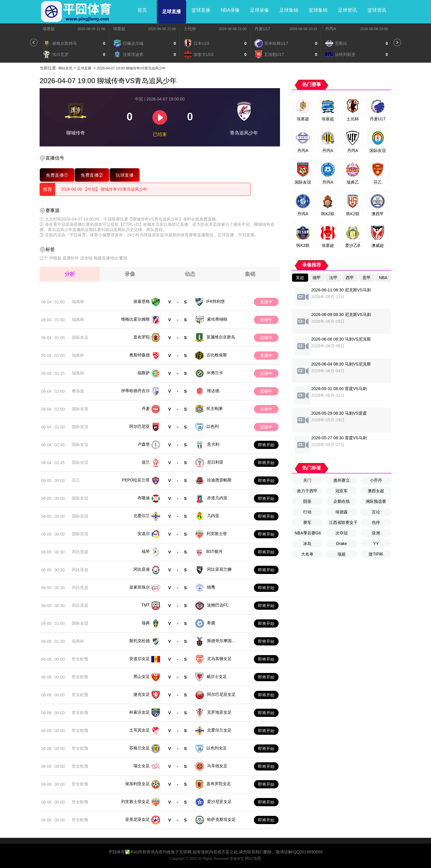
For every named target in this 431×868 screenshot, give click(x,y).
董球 (123, 258)
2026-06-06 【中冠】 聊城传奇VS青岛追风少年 (104, 189)
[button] (34, 42)
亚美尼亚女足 (138, 819)
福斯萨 (144, 373)
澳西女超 (376, 491)
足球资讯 (347, 10)
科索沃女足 (140, 712)
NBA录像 (230, 10)
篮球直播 (201, 10)
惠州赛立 (342, 480)
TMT (146, 605)
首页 (142, 10)
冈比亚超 (80, 552)
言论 (376, 512)
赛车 (307, 522)
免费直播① (57, 175)
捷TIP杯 (376, 554)
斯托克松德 (140, 641)
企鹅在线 (342, 501)
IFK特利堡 (216, 301)
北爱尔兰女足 (219, 730)
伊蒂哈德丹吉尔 (135, 391)
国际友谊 (80, 337)
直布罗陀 (142, 337)
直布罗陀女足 (219, 784)
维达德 (213, 391)
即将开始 (266, 445)
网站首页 (65, 68)
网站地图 (253, 858)
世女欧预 (80, 659)
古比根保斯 (217, 355)
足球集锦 (289, 10)
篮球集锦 (318, 10)
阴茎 (307, 501)
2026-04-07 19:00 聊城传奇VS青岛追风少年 (131, 68)
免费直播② (92, 175)
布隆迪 (144, 498)
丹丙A (331, 29)
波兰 (146, 462)
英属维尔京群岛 (221, 337)
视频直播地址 (106, 258)
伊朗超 (55, 258)
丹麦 (146, 409)
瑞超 (342, 554)
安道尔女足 (140, 659)
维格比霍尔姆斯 (135, 319)
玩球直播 (125, 175)
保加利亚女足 (138, 784)
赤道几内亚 (217, 498)
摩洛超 (78, 391)
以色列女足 (217, 748)
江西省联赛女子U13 (343, 522)
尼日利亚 (215, 462)
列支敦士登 (217, 534)
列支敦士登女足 (135, 802)
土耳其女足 (140, 730)
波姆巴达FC (218, 605)
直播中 (266, 302)
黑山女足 (142, 676)
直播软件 (71, 258)
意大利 (213, 444)
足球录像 (259, 10)
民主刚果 (215, 409)
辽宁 (44, 258)
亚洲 (376, 533)
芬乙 (76, 480)
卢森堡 (144, 444)
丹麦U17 (262, 29)
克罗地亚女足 (219, 712)
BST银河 (214, 551)
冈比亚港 (142, 569)
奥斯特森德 (140, 355)
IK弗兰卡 (215, 373)
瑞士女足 (142, 766)
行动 (307, 512)
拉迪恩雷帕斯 (219, 480)
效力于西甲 (307, 491)
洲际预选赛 (376, 501)
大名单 (307, 554)
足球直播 (172, 12)
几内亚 (213, 516)
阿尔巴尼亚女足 (221, 694)
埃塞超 (49, 29)
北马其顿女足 (219, 659)
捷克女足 (142, 694)
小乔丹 (376, 480)
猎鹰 (211, 587)
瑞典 (146, 623)
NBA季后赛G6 (308, 533)
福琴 (146, 551)
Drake (341, 544)
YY (376, 544)
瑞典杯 (78, 302)
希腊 (211, 623)
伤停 (376, 522)
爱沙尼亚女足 (219, 802)
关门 (307, 480)
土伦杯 (190, 29)
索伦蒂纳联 (217, 319)
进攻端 (86, 258)
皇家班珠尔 (140, 587)
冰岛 (307, 544)
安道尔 (144, 534)
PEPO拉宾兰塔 (136, 480)
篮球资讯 (377, 10)
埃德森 (342, 512)
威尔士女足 (217, 676)
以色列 (213, 426)
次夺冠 (342, 533)
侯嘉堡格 (142, 301)
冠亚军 (342, 491)
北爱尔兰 (142, 516)
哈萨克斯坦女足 (221, 819)
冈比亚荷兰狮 (219, 569)
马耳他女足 (217, 766)
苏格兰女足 (140, 748)
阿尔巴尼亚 (140, 426)
